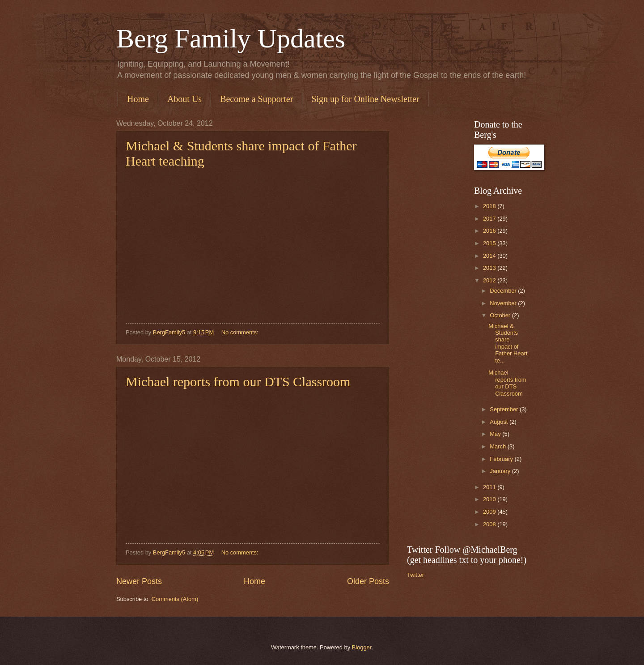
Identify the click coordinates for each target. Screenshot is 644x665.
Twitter (415, 575)
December (504, 291)
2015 (490, 243)
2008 (490, 524)
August (500, 422)
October (501, 315)
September (505, 409)
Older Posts (368, 581)
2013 (490, 268)
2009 (490, 512)
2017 (490, 219)
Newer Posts (139, 581)
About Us (184, 99)
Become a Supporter (256, 99)
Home (138, 99)
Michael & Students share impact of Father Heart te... (508, 343)
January (501, 471)
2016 (490, 231)
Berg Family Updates (231, 38)
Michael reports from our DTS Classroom (238, 382)
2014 (490, 256)
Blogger (362, 647)
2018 (490, 206)
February (502, 459)
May (496, 434)
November (504, 303)
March (498, 446)
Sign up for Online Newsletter (365, 99)
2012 (490, 280)
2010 (490, 499)
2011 (490, 487)
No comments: (241, 332)
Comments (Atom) (175, 599)
